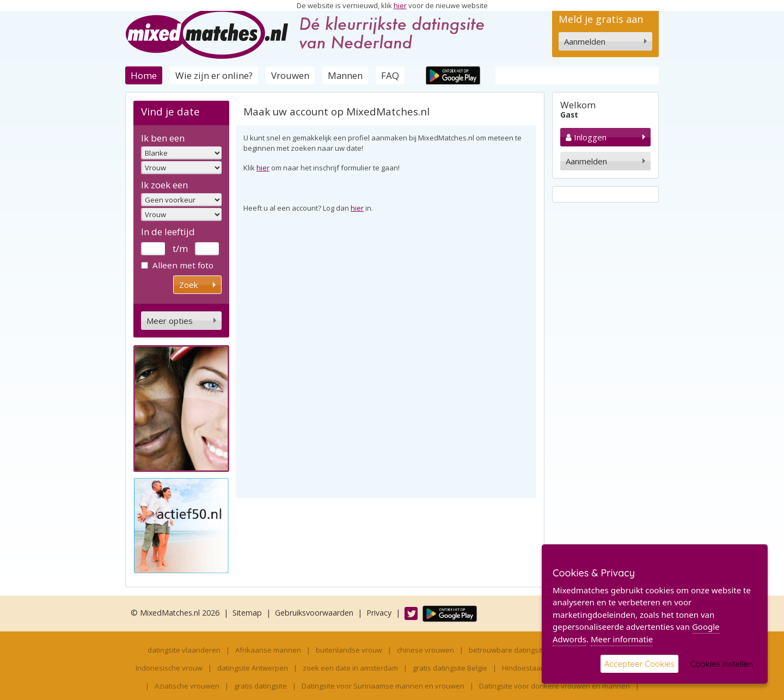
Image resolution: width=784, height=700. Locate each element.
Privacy (379, 613)
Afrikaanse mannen (268, 650)
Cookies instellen (722, 664)
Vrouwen (290, 75)
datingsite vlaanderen (184, 650)
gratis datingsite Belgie (450, 668)
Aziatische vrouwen (187, 686)
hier (400, 5)
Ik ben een (163, 138)
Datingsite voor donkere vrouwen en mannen (555, 686)
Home (144, 75)
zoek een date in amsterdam (350, 668)
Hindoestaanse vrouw (539, 668)
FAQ (390, 75)
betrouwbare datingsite (508, 650)
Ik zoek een (164, 185)
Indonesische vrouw (169, 668)
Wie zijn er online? (214, 75)
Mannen (345, 75)
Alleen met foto (177, 265)
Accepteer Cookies (639, 664)
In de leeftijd (168, 232)
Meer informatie (622, 639)
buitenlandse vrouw (349, 650)
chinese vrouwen (425, 650)
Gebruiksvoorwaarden (314, 613)
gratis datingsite (261, 686)
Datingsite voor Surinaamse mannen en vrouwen (383, 686)
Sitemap (247, 613)
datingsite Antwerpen (253, 668)
